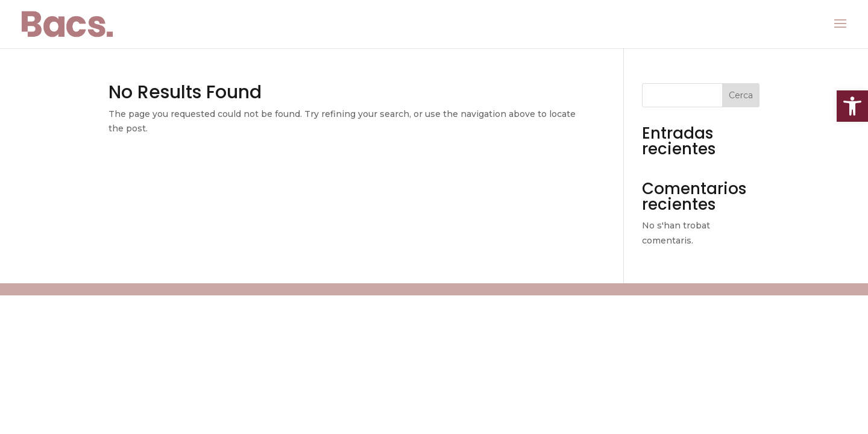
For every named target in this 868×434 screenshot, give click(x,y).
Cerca (741, 95)
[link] (852, 106)
